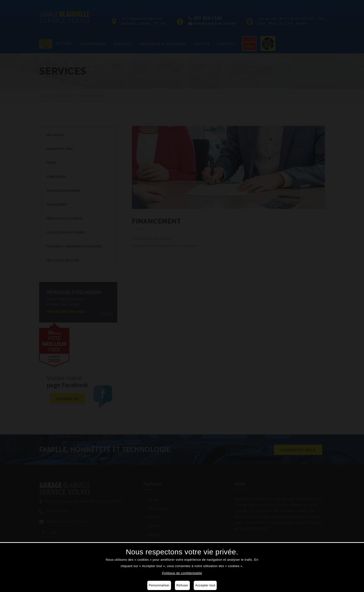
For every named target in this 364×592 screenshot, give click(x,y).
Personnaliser (159, 585)
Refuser (182, 585)
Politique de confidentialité (182, 573)
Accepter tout (205, 585)
